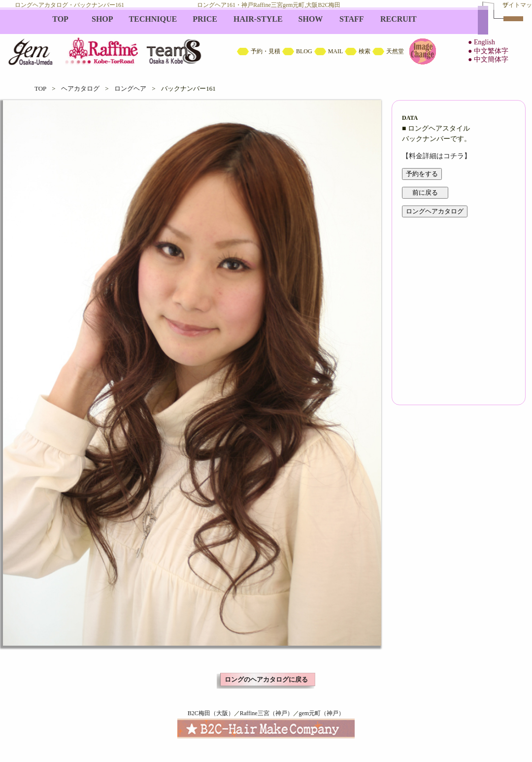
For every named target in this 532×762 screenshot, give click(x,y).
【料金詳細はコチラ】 (436, 156)
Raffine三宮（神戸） (266, 713)
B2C (266, 39)
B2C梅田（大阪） (211, 713)
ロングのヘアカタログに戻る (266, 679)
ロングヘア (130, 88)
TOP (40, 88)
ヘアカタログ (80, 88)
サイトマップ (517, 5)
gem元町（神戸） (322, 713)
